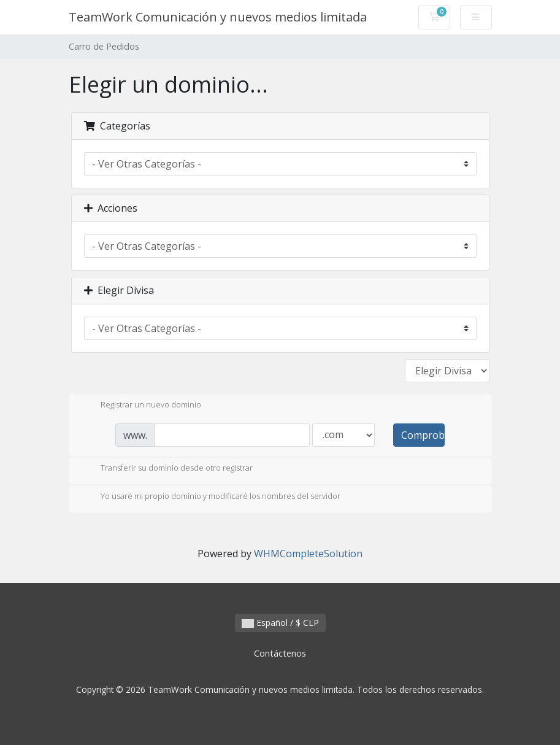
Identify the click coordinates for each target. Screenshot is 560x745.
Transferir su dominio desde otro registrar (167, 469)
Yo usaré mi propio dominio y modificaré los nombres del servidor (211, 497)
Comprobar (423, 435)
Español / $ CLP (280, 623)
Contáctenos (280, 653)
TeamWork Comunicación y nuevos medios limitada (218, 17)
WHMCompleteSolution (308, 554)
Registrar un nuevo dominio (141, 406)
